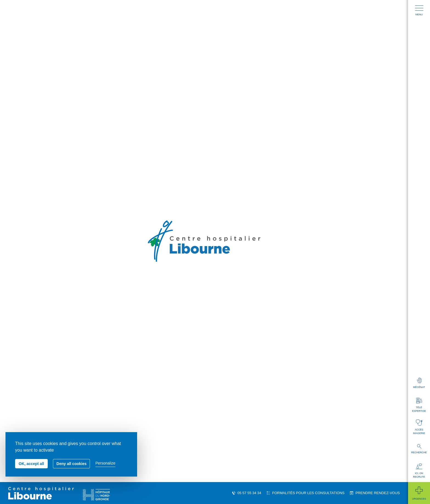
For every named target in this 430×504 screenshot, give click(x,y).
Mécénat (419, 383)
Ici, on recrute (419, 471)
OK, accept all (31, 464)
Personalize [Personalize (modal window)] (105, 463)
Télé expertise (419, 405)
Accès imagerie (419, 427)
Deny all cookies (72, 464)
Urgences (419, 493)
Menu (419, 11)
